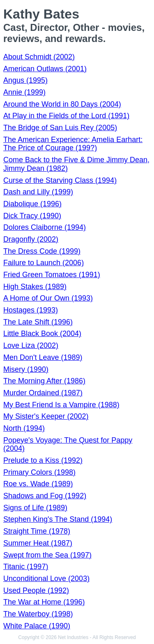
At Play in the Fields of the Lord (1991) (66, 116)
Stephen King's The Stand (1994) (58, 519)
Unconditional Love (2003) (46, 579)
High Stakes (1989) (35, 287)
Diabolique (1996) (32, 204)
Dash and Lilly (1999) (38, 192)
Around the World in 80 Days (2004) (62, 104)
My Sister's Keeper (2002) (46, 416)
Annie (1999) (24, 92)
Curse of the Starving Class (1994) (60, 180)
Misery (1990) (26, 369)
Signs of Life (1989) (35, 508)
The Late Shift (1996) (38, 322)
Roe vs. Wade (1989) (38, 484)
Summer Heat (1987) (38, 543)
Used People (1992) (36, 590)
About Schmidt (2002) (39, 57)
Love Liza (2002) (31, 345)
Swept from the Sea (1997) (47, 555)
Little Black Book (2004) (42, 334)
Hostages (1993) (31, 310)
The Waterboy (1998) (38, 614)
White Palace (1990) (37, 626)
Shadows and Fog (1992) (45, 496)
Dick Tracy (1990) (32, 216)
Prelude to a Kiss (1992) (43, 460)
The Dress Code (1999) (42, 251)
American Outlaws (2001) (45, 69)
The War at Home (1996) (44, 602)
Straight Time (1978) (37, 531)
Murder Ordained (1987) (43, 393)
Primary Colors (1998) (39, 472)
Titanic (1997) (26, 567)
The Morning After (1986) (44, 381)
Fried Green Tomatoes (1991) (52, 275)
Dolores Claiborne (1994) (45, 227)
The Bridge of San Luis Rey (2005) (60, 128)
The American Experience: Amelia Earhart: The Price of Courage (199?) (73, 144)
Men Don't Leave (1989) (43, 357)
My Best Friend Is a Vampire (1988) (61, 405)
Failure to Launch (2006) (44, 263)
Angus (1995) (25, 80)
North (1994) (24, 428)
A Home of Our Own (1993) (48, 298)
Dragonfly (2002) (31, 239)
